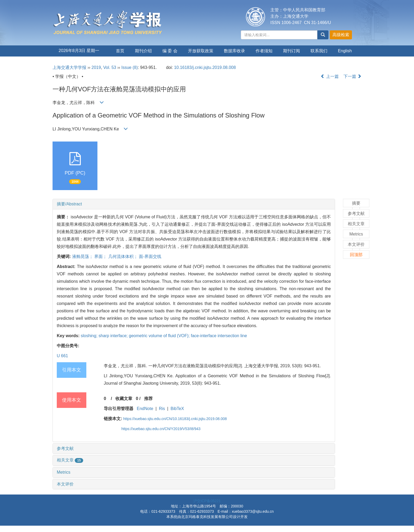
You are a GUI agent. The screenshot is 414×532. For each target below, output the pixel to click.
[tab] (194, 204)
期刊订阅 (291, 51)
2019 (96, 67)
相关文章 (70, 460)
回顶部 (356, 255)
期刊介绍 (143, 51)
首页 (120, 51)
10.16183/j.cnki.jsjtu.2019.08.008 (205, 67)
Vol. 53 (110, 67)
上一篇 (330, 76)
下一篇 (352, 76)
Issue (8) (130, 67)
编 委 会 (170, 51)
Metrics (64, 472)
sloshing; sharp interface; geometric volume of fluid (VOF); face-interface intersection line (164, 336)
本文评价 (65, 484)
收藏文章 (124, 399)
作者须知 (264, 51)
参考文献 (65, 448)
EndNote (145, 409)
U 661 (62, 356)
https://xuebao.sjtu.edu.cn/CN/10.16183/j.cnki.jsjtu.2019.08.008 (175, 419)
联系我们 (319, 51)
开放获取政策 (201, 51)
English (345, 51)
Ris (162, 409)
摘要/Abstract (69, 204)
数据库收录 (234, 51)
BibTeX (177, 409)
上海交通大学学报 (69, 67)
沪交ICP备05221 (207, 501)
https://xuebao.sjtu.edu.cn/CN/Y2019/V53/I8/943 (161, 429)
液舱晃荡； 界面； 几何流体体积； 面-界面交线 (117, 256)
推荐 (148, 399)
